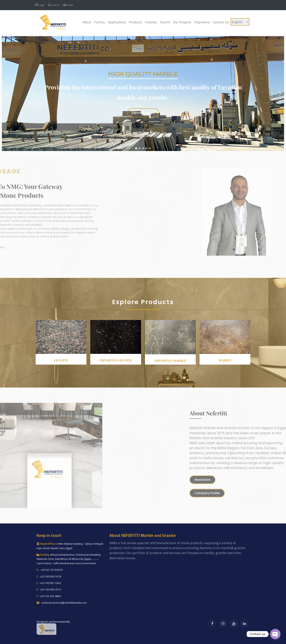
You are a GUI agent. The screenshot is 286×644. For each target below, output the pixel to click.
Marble (225, 360)
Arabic (68, 5)
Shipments (202, 22)
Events (165, 22)
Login (40, 5)
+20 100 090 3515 (49, 589)
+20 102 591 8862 (49, 596)
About (87, 22)
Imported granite (116, 360)
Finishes (151, 22)
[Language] (240, 22)
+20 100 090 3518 (49, 576)
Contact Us (221, 22)
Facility (100, 22)
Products (135, 22)
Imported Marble (170, 361)
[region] (143, 94)
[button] (6, 94)
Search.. (54, 5)
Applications (117, 22)
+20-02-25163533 (50, 570)
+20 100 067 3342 (49, 583)
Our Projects (182, 22)
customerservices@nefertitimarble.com (62, 603)
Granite (61, 360)
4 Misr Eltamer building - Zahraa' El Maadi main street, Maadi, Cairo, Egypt (70, 546)
